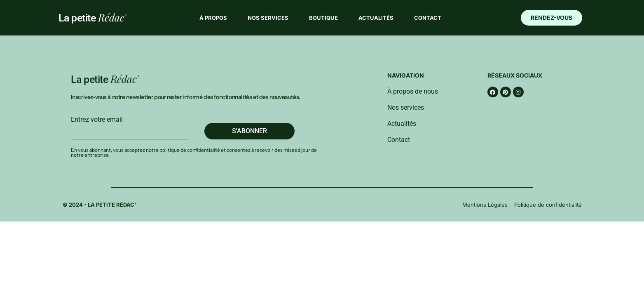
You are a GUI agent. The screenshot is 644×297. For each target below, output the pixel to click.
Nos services (268, 18)
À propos (213, 18)
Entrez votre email (97, 120)
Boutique (323, 18)
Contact (428, 18)
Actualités (376, 18)
